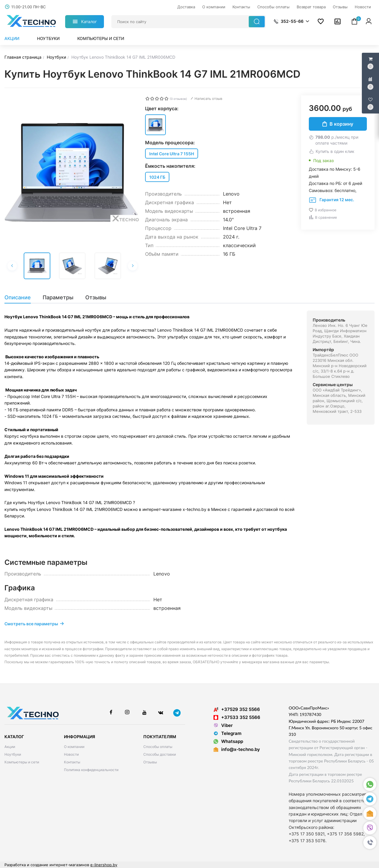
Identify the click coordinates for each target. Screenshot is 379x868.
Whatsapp (228, 741)
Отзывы (150, 762)
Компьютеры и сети (101, 38)
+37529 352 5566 (237, 709)
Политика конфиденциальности (91, 770)
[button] (370, 843)
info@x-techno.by (241, 749)
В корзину (338, 124)
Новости (71, 754)
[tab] (21, 298)
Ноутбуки (48, 38)
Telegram (227, 733)
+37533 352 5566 (237, 717)
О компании (74, 747)
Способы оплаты (158, 747)
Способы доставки (160, 754)
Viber (223, 725)
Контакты (72, 762)
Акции (12, 38)
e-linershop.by (104, 865)
